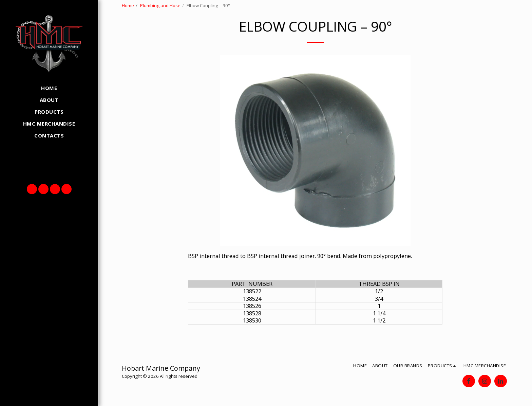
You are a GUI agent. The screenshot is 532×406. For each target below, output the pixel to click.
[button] (32, 189)
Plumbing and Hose (160, 5)
